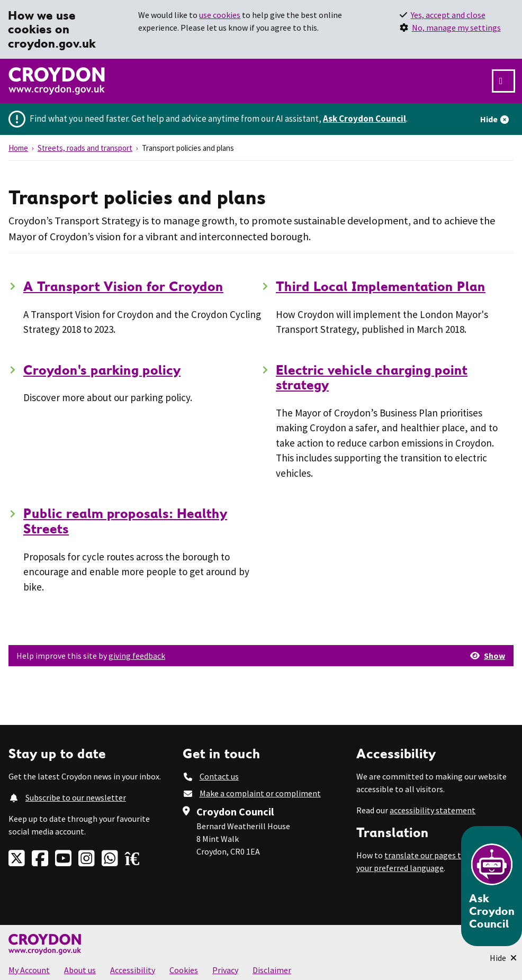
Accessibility (133, 970)
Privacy (225, 970)
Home (18, 148)
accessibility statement (433, 810)
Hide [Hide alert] (489, 119)
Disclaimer (272, 970)
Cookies (184, 970)
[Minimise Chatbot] (503, 958)
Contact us (219, 776)
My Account (29, 970)
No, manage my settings (456, 28)
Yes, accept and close (448, 15)
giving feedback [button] (137, 656)
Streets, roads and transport (85, 148)
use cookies (220, 15)
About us (80, 970)
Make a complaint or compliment (260, 793)
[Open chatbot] (492, 886)
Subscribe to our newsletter (76, 797)
